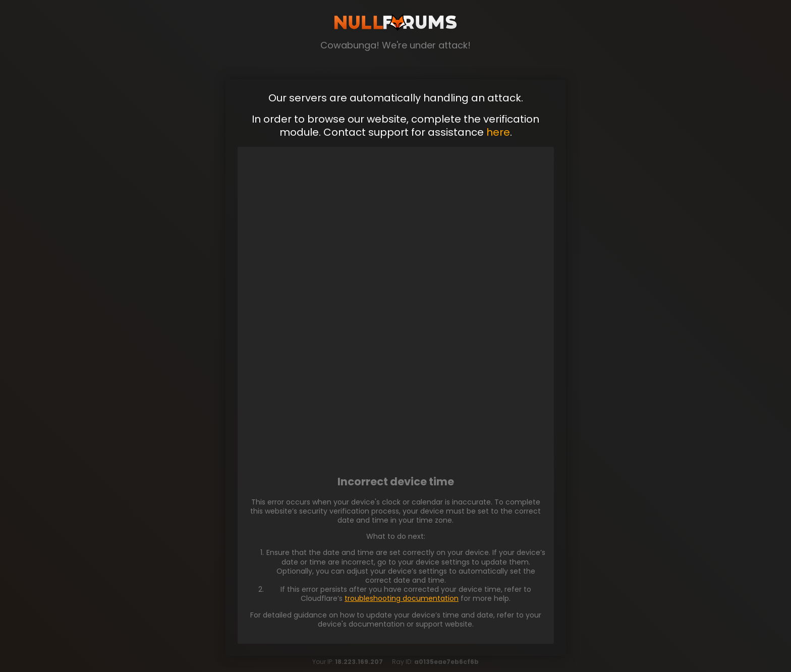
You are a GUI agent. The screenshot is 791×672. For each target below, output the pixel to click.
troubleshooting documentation (402, 598)
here (498, 132)
